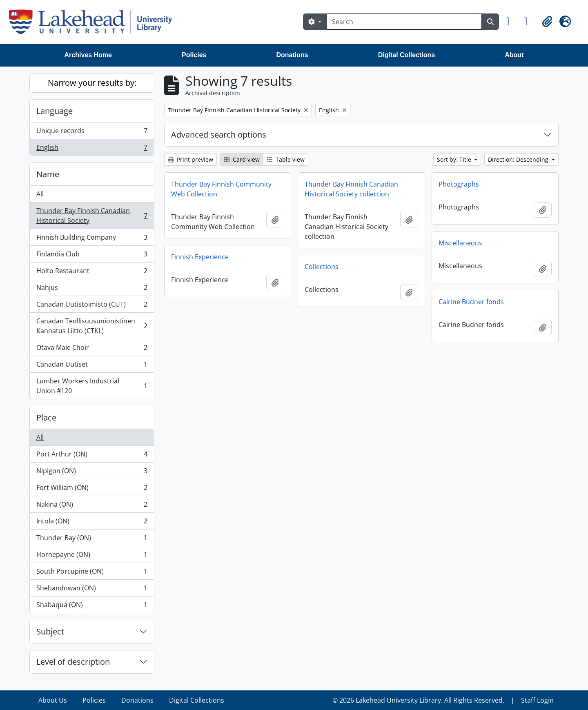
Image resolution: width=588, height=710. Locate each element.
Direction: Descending (519, 159)
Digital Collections (407, 55)
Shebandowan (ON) (92, 590)
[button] (511, 22)
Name (48, 174)
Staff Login (537, 700)
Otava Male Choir (92, 349)
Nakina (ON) (92, 506)
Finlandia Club (92, 256)
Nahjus (92, 289)
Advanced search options (219, 135)
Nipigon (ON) (92, 473)
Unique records (92, 132)
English (92, 149)
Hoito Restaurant (92, 273)
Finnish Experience (200, 257)
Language (55, 111)
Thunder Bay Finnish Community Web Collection (221, 189)
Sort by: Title (455, 159)
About (514, 55)
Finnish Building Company (92, 239)
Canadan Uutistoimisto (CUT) (92, 306)
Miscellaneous (460, 243)
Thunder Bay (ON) (92, 540)
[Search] (404, 22)
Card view (242, 159)
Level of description (73, 662)
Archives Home (88, 55)
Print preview (190, 159)
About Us (53, 700)
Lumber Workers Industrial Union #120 (92, 386)
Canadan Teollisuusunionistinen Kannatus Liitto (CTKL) (92, 326)
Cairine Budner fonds (471, 302)
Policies (194, 55)
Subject (50, 631)
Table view (286, 159)
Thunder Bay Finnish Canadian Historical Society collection (351, 189)
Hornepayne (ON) (92, 556)
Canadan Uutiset (92, 366)
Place (46, 417)
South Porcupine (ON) (92, 573)
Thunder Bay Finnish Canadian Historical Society (92, 216)
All (40, 194)
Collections (322, 267)
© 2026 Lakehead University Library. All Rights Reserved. (418, 700)
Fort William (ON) (92, 489)
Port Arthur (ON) (92, 456)
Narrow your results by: (92, 83)
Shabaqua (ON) (92, 606)
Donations (292, 55)
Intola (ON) (92, 523)
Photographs (459, 184)
